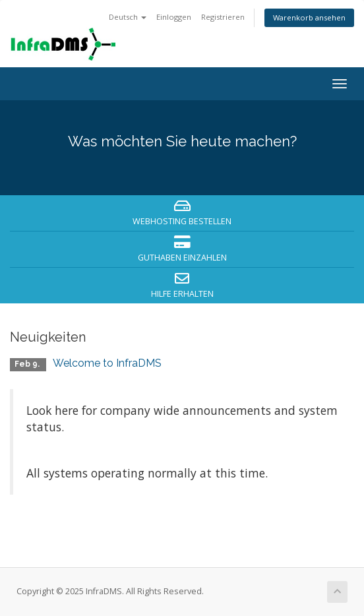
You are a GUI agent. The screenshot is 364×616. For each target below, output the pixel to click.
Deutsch (128, 17)
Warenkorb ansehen (309, 17)
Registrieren (223, 17)
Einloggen (174, 17)
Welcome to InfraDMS (107, 363)
